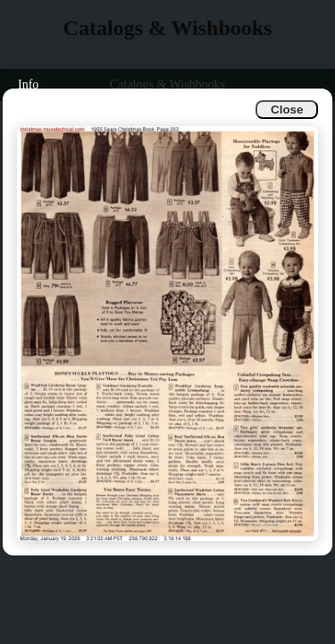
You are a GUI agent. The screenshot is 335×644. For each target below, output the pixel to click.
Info (28, 85)
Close (287, 110)
